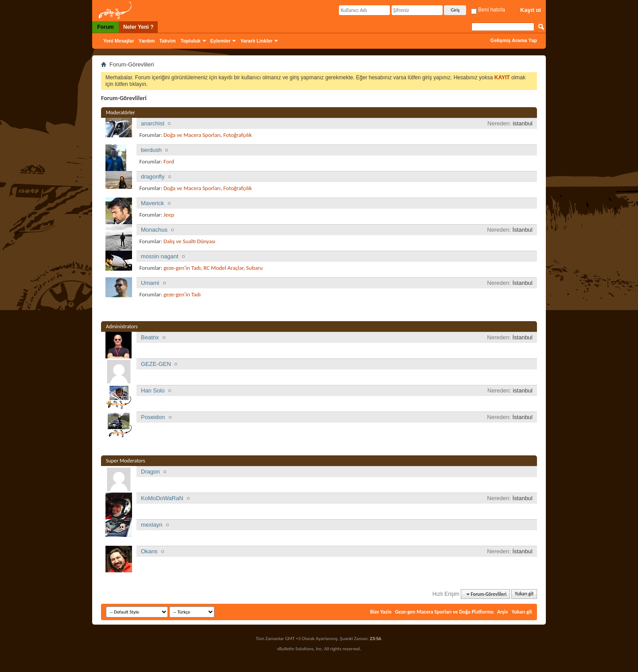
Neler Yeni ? (138, 27)
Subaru (255, 268)
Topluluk (191, 41)
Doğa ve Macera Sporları (192, 135)
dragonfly (153, 177)
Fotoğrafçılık (237, 135)
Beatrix (150, 337)
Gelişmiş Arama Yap (514, 40)
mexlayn (152, 525)
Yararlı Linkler (256, 41)
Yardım (147, 41)
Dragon (150, 472)
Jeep (169, 215)
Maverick (152, 203)
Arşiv (503, 612)
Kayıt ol (531, 10)
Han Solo (153, 390)
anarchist (153, 123)
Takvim (167, 41)
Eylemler (221, 41)
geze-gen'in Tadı (182, 268)
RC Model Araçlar (223, 268)
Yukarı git (524, 594)
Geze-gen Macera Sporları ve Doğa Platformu (444, 612)
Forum (105, 27)
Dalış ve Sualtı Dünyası (189, 241)
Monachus (154, 230)
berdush (151, 150)
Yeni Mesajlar (119, 41)
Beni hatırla (488, 10)
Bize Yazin (381, 612)
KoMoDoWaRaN (162, 498)
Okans (149, 551)
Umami (150, 283)
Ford (169, 161)
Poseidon (153, 417)
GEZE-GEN (156, 364)
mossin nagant (160, 256)
